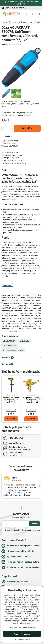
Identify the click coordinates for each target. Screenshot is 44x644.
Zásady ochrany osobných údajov (22, 627)
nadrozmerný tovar (20, 163)
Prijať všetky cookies (22, 634)
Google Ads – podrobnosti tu (28, 612)
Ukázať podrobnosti (22, 639)
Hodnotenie (6, 44)
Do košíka (27, 128)
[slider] (17, 44)
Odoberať (34, 524)
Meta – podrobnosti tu (20, 614)
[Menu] (39, 14)
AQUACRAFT (13, 146)
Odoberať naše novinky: (21, 517)
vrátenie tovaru (19, 160)
